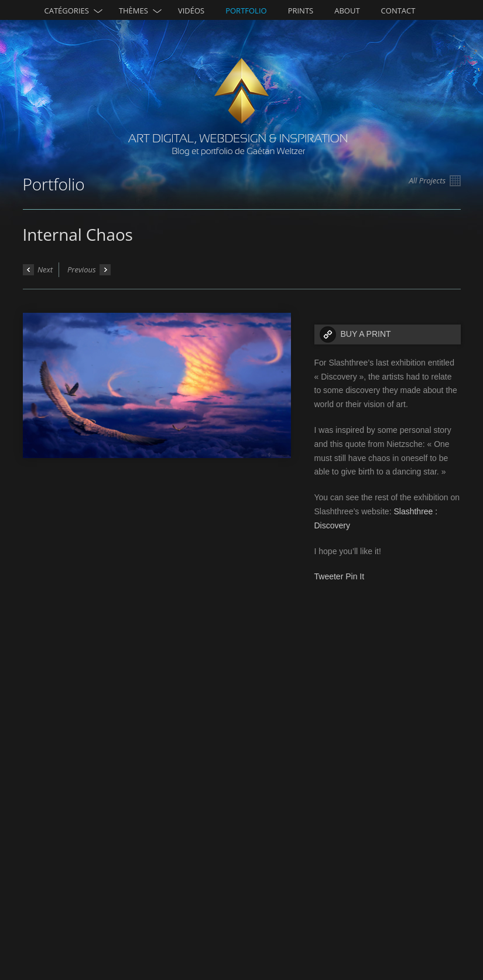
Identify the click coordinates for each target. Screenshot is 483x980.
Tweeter (329, 576)
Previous (89, 270)
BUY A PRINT (366, 334)
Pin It (355, 576)
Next (38, 270)
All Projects (435, 181)
